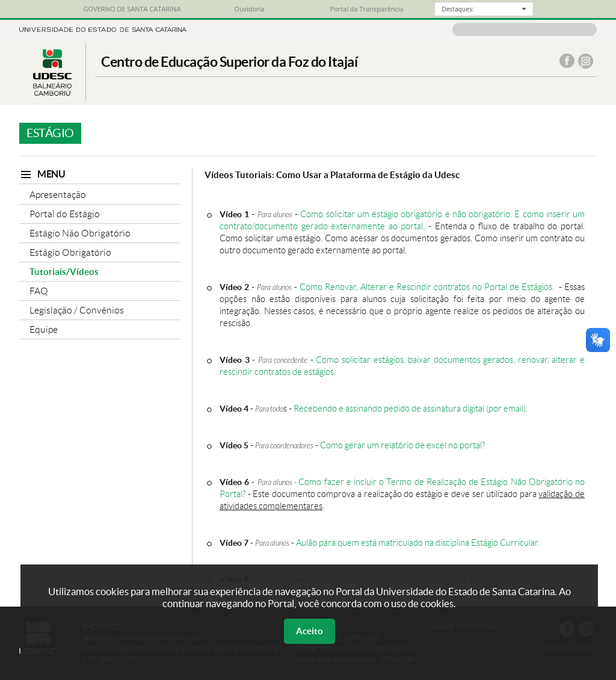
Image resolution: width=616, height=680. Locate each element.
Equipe (44, 329)
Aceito (310, 631)
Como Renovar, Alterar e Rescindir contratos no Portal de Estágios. (428, 287)
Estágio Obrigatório (70, 252)
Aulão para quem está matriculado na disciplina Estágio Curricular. (418, 543)
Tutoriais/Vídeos (64, 272)
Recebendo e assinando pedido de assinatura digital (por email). (411, 409)
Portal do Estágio (65, 214)
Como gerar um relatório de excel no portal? (402, 445)
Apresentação (58, 195)
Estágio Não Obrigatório (80, 233)
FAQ (39, 291)
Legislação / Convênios (77, 310)
